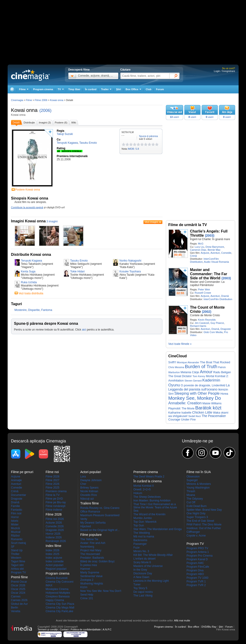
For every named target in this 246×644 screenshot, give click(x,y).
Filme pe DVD (54, 499)
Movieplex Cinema (57, 589)
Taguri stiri (17, 565)
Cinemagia (17, 100)
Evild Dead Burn (197, 506)
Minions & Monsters (199, 484)
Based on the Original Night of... (100, 530)
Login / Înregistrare (225, 71)
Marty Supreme (90, 572)
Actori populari (55, 565)
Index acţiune (54, 558)
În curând (91, 89)
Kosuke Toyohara (130, 271)
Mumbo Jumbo (143, 518)
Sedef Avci (194, 416)
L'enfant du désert (145, 559)
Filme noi (52, 472)
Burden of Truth (201, 367)
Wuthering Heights (92, 584)
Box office (194, 627)
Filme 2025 (53, 488)
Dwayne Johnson (91, 480)
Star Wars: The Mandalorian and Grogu (158, 529)
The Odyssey (195, 499)
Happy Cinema (55, 600)
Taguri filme (18, 561)
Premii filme (20, 577)
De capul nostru (143, 592)
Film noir (16, 513)
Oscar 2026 (18, 585)
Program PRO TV (197, 548)
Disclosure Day (143, 573)
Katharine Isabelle (180, 413)
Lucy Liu (199, 247)
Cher (83, 484)
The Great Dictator (180, 376)
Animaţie (17, 480)
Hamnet (85, 569)
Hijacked (86, 526)
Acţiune (205, 253)
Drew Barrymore (215, 247)
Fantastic (17, 510)
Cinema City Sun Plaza (60, 604)
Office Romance (90, 512)
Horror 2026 (53, 534)
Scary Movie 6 (142, 562)
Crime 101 (87, 598)
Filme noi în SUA (199, 472)
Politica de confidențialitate (86, 629)
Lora (83, 477)
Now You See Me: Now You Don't (101, 591)
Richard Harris (198, 326)
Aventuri (215, 253)
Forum (160, 89)
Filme (29, 100)
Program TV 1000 (198, 578)
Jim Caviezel (202, 323)
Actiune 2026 (54, 523)
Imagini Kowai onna (28, 221)
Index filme (54, 546)
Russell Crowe (203, 293)
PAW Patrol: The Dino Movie (204, 525)
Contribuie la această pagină (27, 207)
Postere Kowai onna (28, 190)
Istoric (15, 521)
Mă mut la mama (144, 537)
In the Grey (140, 570)
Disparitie (34, 310)
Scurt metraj (19, 543)
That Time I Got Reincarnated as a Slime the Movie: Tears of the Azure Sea (155, 507)
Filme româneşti (56, 506)
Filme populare (91, 535)
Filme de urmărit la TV (188, 225)
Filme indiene (54, 510)
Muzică (15, 528)
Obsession (193, 477)
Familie (16, 506)
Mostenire (21, 310)
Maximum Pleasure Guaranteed (100, 515)
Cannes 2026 (19, 600)
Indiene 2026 (54, 537)
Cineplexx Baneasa (58, 596)
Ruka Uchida (29, 282)
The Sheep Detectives (147, 497)
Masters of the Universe (148, 566)
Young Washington (198, 488)
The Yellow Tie (89, 539)
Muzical (16, 532)
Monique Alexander (188, 362)
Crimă (193, 256)
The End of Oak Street (200, 521)
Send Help (87, 595)
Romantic (17, 539)
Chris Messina (176, 367)
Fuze (137, 548)
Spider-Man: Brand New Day (204, 510)
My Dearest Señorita (93, 523)
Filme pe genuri (22, 472)
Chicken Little (202, 412)
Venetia (16, 611)
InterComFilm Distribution (218, 299)
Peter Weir (204, 289)
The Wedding (142, 533)
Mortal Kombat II (144, 486)
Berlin (15, 608)
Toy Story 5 (140, 588)
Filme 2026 (53, 484)
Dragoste (226, 329)
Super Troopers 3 (197, 517)
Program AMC (195, 563)
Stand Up (17, 550)
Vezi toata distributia (31, 293)
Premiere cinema (56, 491)
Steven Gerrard (193, 381)
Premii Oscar (19, 582)
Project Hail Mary (91, 550)
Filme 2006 (41, 100)
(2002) (207, 312)
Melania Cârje (190, 372)
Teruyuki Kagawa (32, 261)
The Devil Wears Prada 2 (149, 477)
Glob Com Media (213, 332)
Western (16, 558)
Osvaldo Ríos (89, 495)
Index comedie (55, 561)
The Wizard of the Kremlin (150, 514)
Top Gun (139, 525)
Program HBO (195, 574)
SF (13, 547)
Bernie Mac (214, 250)
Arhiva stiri (18, 569)
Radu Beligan (222, 372)
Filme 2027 (53, 480)
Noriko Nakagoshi (130, 261)
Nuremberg (87, 547)
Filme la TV (53, 495)
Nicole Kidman (89, 491)
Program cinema (43, 89)
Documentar (19, 495)
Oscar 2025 (18, 589)
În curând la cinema (148, 481)
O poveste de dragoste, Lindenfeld (203, 385)
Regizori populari (56, 569)
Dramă (225, 296)
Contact (64, 629)
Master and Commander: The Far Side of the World (209, 274)
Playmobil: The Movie (181, 408)
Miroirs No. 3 (141, 551)
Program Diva (195, 570)
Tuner (137, 584)
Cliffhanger (193, 532)
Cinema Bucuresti (57, 578)
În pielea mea (89, 565)
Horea (224, 394)
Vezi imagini (151, 222)
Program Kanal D (197, 559)
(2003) (210, 236)
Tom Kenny (199, 376)
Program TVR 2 (196, 585)
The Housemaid (90, 554)
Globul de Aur (20, 604)
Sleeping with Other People (197, 393)
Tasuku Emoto (79, 261)
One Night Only (196, 513)
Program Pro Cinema (200, 556)
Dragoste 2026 (55, 530)
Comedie (226, 253)
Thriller (15, 554)
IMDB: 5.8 (133, 149)
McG (201, 244)
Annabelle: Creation (185, 403)
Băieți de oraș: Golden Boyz (98, 561)
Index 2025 (53, 554)
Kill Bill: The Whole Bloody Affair (153, 555)
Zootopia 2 (87, 580)
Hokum (138, 493)
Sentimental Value (92, 576)
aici (84, 330)
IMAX (49, 585)
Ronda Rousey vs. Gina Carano (100, 508)
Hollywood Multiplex (58, 593)
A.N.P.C (107, 629)
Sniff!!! (172, 362)
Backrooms (140, 540)
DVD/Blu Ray (209, 627)
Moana (191, 495)
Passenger (140, 544)
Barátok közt (208, 408)
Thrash (191, 491)
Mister (15, 525)
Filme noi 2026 (55, 519)
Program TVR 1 (196, 581)
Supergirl (192, 480)
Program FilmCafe (198, 567)
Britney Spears (90, 488)
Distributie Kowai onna (31, 255)
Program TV (18, 572)
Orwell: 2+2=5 (142, 489)
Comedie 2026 (55, 526)
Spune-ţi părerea (149, 136)
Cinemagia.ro (30, 75)
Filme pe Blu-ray (56, 502)
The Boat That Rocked (215, 362)
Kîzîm (84, 587)
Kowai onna (24, 110)
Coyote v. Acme (196, 536)
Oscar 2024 (18, 593)
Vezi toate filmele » (180, 344)
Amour (206, 372)
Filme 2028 (53, 477)
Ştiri (118, 89)
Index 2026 (53, 550)
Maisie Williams (212, 403)
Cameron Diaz (198, 250)
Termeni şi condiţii (48, 629)
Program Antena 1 (198, 552)
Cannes (16, 596)
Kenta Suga (28, 271)
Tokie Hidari (77, 271)
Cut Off (191, 502)
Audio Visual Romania (216, 262)
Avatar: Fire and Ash (93, 543)
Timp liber (74, 89)
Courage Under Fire (182, 419)
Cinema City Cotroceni (60, 582)
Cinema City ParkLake (59, 611)
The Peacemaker (214, 416)
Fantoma (47, 310)
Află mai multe (182, 620)
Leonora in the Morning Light (151, 581)
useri (174, 117)
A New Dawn (141, 577)
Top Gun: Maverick (145, 522)
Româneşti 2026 (56, 541)
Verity (84, 519)
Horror (15, 517)
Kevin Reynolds (207, 320)
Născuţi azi (87, 499)
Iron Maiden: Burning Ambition (152, 501)
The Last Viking (143, 596)
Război (15, 536)
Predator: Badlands (92, 558)
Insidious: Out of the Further (204, 528)
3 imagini (52, 221)
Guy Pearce (217, 323)
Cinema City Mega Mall (60, 608)
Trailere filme (90, 503)
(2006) (46, 110)
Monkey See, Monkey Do (195, 398)
